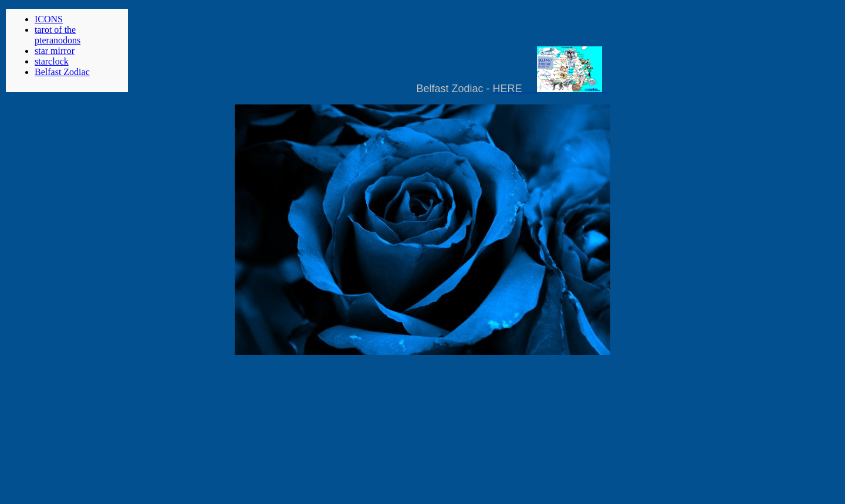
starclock (52, 61)
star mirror (55, 51)
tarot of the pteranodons (58, 35)
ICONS (49, 19)
